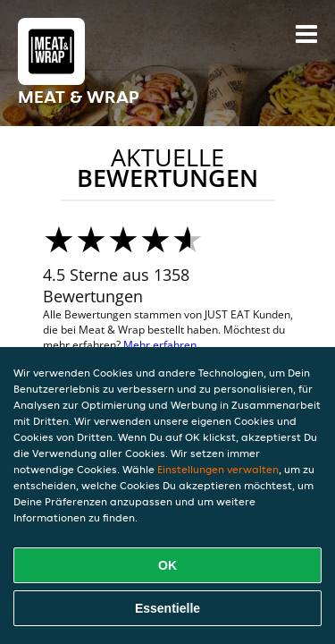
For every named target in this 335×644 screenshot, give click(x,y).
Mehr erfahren (160, 345)
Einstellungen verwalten (218, 469)
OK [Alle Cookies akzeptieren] (167, 565)
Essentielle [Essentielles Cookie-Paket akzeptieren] (167, 608)
